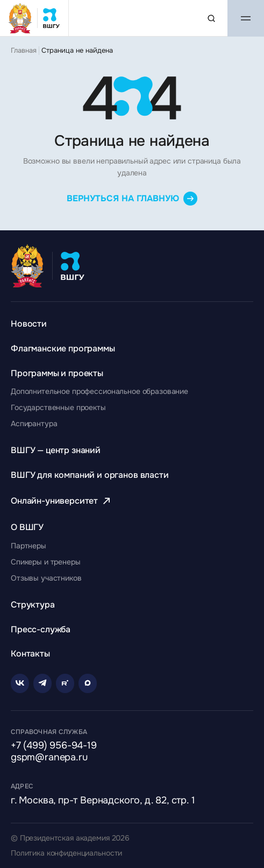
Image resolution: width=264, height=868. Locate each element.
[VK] (20, 683)
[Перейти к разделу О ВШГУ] (27, 527)
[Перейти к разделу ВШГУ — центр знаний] (56, 450)
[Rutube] (65, 683)
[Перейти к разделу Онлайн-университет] (62, 501)
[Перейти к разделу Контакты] (30, 654)
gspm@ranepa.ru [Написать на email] (49, 758)
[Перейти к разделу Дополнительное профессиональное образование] (99, 391)
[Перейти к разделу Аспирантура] (34, 424)
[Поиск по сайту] (211, 18)
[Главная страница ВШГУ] (34, 18)
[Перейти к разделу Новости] (29, 324)
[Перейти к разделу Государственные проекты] (58, 407)
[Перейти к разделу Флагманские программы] (63, 348)
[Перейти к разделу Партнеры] (28, 546)
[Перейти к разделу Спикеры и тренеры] (46, 562)
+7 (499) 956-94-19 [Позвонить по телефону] (54, 746)
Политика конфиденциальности (66, 853)
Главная (24, 51)
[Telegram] (42, 683)
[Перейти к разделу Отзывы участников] (46, 578)
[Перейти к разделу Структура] (33, 605)
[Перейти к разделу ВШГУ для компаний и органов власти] (90, 475)
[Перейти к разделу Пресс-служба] (41, 629)
